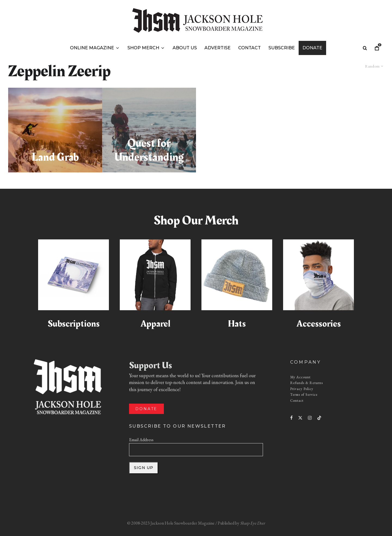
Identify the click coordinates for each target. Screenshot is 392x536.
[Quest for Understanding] (149, 130)
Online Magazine (92, 48)
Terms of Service (304, 395)
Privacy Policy (302, 389)
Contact (249, 48)
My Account (300, 377)
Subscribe (282, 48)
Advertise (218, 48)
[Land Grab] (55, 130)
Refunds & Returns (307, 383)
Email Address (141, 440)
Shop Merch (143, 48)
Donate (312, 48)
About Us (185, 48)
